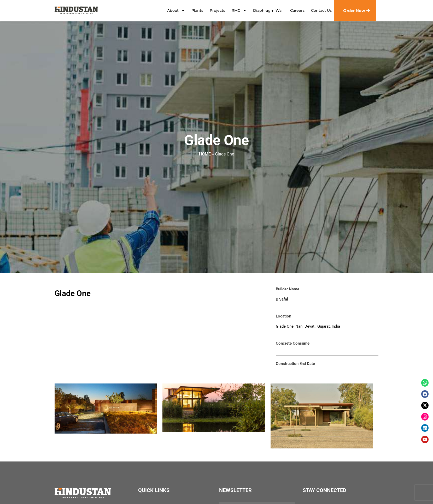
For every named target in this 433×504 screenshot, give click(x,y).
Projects (217, 10)
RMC (239, 10)
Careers (297, 10)
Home (205, 154)
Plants (197, 10)
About (176, 10)
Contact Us (321, 10)
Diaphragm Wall (268, 10)
